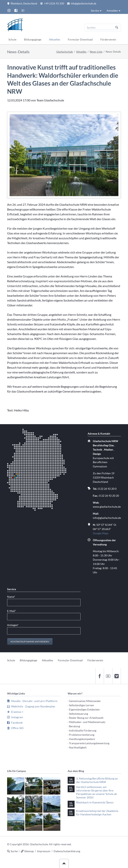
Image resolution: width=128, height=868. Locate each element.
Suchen (117, 28)
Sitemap (29, 851)
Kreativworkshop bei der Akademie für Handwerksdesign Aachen (97, 813)
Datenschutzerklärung (67, 851)
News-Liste (96, 52)
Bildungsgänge (28, 660)
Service (95, 11)
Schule (11, 660)
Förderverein (95, 660)
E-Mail (13, 611)
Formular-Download (70, 660)
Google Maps (101, 533)
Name (13, 596)
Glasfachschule (65, 52)
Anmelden (112, 11)
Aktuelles (81, 52)
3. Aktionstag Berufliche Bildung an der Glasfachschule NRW (97, 780)
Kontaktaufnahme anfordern (30, 642)
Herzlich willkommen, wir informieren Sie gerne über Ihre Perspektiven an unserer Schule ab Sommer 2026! (96, 792)
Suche (14, 851)
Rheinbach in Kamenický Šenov (95, 802)
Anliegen (13, 625)
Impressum (44, 851)
